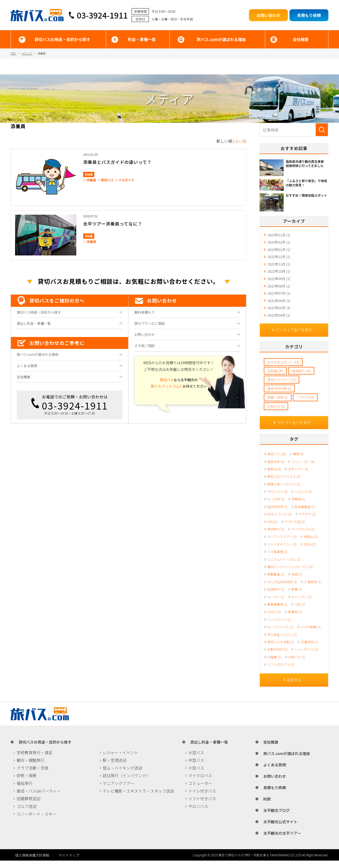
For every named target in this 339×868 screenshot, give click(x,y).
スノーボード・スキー (37, 821)
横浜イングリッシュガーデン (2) (290, 574)
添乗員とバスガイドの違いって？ (125, 162)
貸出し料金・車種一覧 (35, 325)
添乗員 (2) (298, 506)
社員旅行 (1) (276, 596)
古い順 (240, 141)
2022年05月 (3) (279, 313)
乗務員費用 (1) (277, 611)
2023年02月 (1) (279, 243)
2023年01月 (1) (279, 251)
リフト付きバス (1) (281, 671)
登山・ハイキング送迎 (122, 775)
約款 (264, 806)
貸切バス (107, 180)
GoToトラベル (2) (279, 521)
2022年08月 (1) (279, 289)
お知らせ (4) (276, 412)
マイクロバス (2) (303, 536)
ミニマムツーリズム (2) (284, 566)
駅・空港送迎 (115, 768)
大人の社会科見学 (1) (282, 589)
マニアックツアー (119, 791)
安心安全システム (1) (282, 641)
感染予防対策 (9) (279, 395)
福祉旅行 (25, 791)
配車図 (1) (295, 619)
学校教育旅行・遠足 (35, 760)
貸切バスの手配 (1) (281, 649)
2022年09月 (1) (279, 282)
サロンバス (198, 814)
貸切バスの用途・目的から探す (62, 39)
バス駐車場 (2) (277, 559)
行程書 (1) (274, 664)
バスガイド (126, 180)
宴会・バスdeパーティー (39, 798)
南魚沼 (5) (274, 476)
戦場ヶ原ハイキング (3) (284, 491)
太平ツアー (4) (298, 476)
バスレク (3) (303, 498)
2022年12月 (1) (279, 258)
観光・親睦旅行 (31, 768)
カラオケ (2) (307, 521)
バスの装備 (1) (311, 634)
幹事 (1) (297, 596)
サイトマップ (79, 862)
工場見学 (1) (313, 589)
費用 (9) (298, 461)
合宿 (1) (297, 581)
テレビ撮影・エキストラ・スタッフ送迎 (139, 798)
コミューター (200, 791)
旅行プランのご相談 (150, 325)
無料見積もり (145, 313)
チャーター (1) (302, 604)
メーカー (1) (276, 604)
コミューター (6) (303, 468)
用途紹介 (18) (301, 377)
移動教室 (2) (276, 581)
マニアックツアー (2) (282, 543)
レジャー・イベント (121, 760)
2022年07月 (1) (279, 297)
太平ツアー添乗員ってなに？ (119, 223)
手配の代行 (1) (277, 656)
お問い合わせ (145, 336)
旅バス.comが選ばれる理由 (221, 39)
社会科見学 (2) (277, 514)
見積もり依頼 (272, 795)
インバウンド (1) (279, 626)
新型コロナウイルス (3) (284, 483)
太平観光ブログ (274, 818)
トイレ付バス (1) (306, 656)
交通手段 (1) (309, 649)
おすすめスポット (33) (283, 368)
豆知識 (89, 174)
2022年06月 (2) (279, 305)
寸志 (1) (300, 611)
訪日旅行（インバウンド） (127, 783)
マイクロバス (200, 783)
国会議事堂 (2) (305, 514)
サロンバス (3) (277, 498)
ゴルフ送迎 (27, 814)
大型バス (196, 760)
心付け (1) (274, 619)
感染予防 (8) (276, 468)
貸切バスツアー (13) (282, 386)
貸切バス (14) (277, 461)
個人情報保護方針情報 (30, 862)
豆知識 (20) (275, 377)
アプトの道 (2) (295, 529)
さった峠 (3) (276, 506)
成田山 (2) (311, 543)
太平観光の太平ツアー (280, 840)
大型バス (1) (297, 664)
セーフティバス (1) (280, 634)
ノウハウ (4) (305, 404)
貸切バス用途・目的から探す (40, 313)
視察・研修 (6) (278, 404)
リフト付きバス (202, 806)
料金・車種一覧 (142, 39)
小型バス (196, 775)
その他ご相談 (145, 348)
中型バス (196, 768)
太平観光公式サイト (278, 829)
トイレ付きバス (202, 798)
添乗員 (91, 180)
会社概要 (301, 39)
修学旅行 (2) (276, 536)
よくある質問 (27, 368)
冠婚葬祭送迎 (29, 806)
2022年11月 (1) (279, 266)
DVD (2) (272, 529)
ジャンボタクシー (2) (282, 551)
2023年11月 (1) (279, 235)
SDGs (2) (310, 551)
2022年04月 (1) (279, 321)
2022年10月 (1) (279, 274)
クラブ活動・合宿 (33, 775)
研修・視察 (27, 783)
